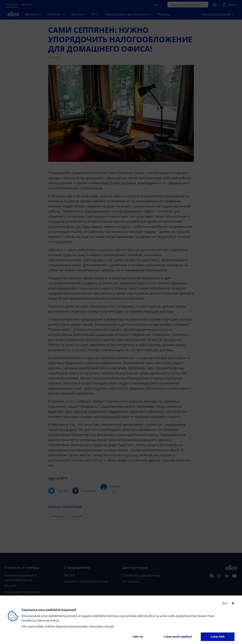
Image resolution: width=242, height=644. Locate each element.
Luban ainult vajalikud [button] (178, 637)
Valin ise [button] (138, 637)
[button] (227, 603)
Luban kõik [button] (218, 637)
